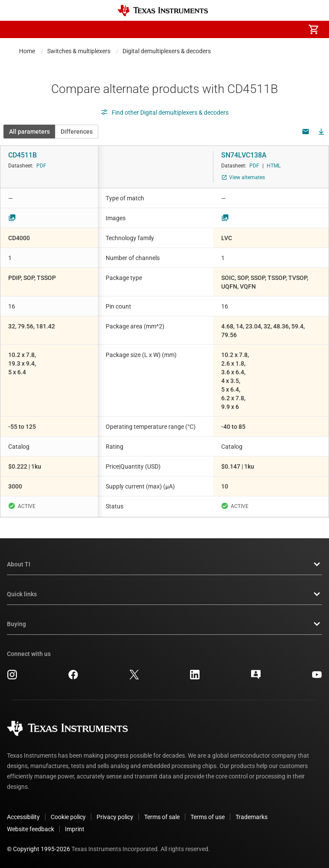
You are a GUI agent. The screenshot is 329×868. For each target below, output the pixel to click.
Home (27, 51)
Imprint (75, 829)
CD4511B (23, 155)
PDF (41, 166)
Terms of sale (162, 817)
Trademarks (252, 817)
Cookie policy (68, 817)
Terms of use (208, 817)
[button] (16, 29)
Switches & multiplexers (79, 51)
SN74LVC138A (244, 155)
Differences (77, 132)
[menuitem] (241, 29)
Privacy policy (115, 817)
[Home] (163, 11)
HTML (274, 166)
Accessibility (23, 817)
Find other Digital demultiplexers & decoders (164, 113)
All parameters (29, 132)
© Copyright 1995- (39, 849)
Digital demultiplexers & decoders (167, 51)
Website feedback (31, 829)
